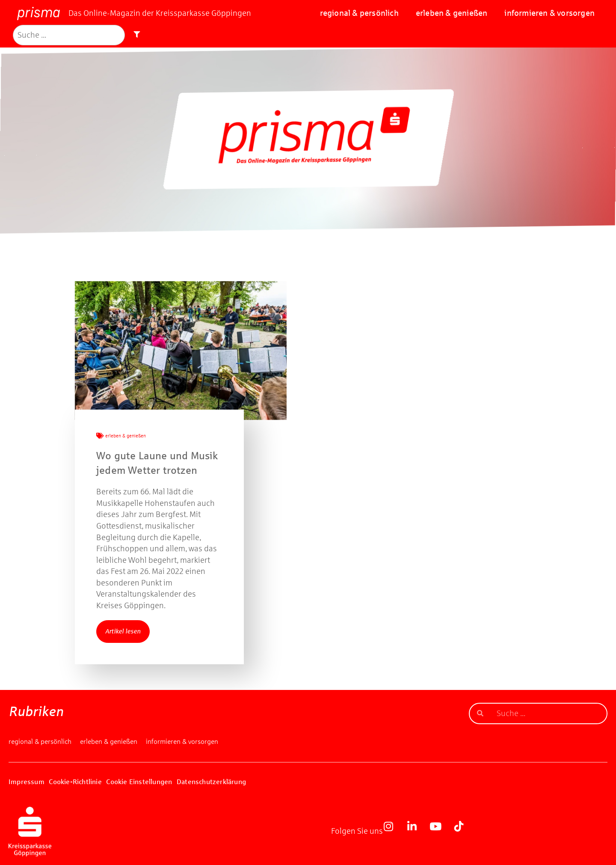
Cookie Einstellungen (139, 782)
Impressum (27, 782)
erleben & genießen (452, 13)
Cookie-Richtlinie (75, 782)
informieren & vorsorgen (549, 13)
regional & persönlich (359, 13)
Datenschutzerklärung (211, 782)
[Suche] (69, 35)
